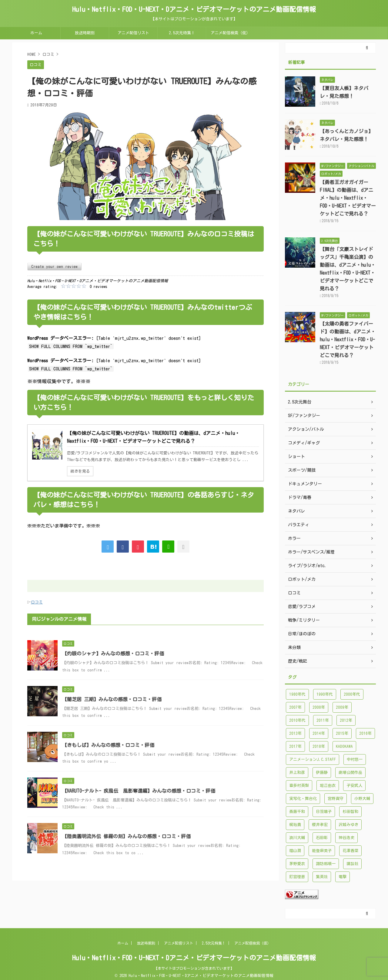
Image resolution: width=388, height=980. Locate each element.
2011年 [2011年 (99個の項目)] (323, 720)
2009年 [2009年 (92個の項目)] (342, 707)
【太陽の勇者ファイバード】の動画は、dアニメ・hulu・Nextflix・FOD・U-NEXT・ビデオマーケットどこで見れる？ (348, 339)
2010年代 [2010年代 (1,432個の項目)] (297, 720)
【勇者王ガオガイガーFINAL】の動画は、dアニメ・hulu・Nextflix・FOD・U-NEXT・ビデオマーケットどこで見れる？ (348, 198)
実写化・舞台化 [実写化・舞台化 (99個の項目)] (303, 799)
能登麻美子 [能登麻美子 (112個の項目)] (322, 851)
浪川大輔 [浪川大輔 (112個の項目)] (297, 838)
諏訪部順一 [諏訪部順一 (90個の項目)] (326, 864)
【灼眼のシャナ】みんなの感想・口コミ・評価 (113, 654)
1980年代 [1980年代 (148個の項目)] (297, 694)
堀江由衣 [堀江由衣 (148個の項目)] (328, 786)
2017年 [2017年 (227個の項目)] (295, 746)
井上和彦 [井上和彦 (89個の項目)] (297, 773)
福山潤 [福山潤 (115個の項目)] (295, 851)
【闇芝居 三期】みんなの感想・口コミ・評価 (112, 699)
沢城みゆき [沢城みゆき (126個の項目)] (348, 825)
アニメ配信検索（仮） (230, 33)
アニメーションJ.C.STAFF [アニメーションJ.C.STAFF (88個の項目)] (313, 759)
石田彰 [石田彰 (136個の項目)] (322, 838)
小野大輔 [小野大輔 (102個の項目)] (362, 799)
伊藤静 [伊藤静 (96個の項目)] (322, 773)
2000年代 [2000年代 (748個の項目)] (352, 694)
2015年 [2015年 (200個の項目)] (342, 733)
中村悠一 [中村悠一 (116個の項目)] (355, 759)
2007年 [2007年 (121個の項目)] (295, 707)
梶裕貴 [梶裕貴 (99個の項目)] (295, 825)
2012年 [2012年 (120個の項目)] (346, 720)
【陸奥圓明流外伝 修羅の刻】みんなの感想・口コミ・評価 (126, 836)
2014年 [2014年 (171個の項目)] (319, 733)
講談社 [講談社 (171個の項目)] (352, 864)
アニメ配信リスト (133, 33)
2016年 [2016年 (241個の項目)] (365, 733)
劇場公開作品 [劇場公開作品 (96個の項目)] (350, 773)
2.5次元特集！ (182, 33)
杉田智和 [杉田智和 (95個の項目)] (350, 812)
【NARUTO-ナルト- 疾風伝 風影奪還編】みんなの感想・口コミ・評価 (139, 791)
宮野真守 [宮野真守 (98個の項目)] (336, 799)
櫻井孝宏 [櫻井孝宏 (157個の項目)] (320, 825)
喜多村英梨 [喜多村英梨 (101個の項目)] (299, 786)
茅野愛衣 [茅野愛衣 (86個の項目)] (297, 864)
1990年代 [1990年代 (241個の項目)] (325, 694)
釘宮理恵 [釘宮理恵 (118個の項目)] (297, 877)
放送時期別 (85, 33)
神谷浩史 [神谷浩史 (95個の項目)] (346, 838)
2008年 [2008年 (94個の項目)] (319, 707)
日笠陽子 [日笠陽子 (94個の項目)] (324, 812)
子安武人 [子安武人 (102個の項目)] (354, 786)
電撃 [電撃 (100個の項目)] (343, 877)
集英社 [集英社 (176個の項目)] (322, 877)
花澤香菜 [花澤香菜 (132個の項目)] (350, 851)
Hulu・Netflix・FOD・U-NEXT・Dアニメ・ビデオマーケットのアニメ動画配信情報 (194, 9)
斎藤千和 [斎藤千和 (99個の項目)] (297, 812)
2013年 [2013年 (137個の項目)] (295, 733)
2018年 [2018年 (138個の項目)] (319, 746)
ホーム (36, 33)
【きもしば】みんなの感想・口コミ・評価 (108, 745)
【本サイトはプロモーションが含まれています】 (194, 968)
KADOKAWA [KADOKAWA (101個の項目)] (344, 746)
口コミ (37, 602)
